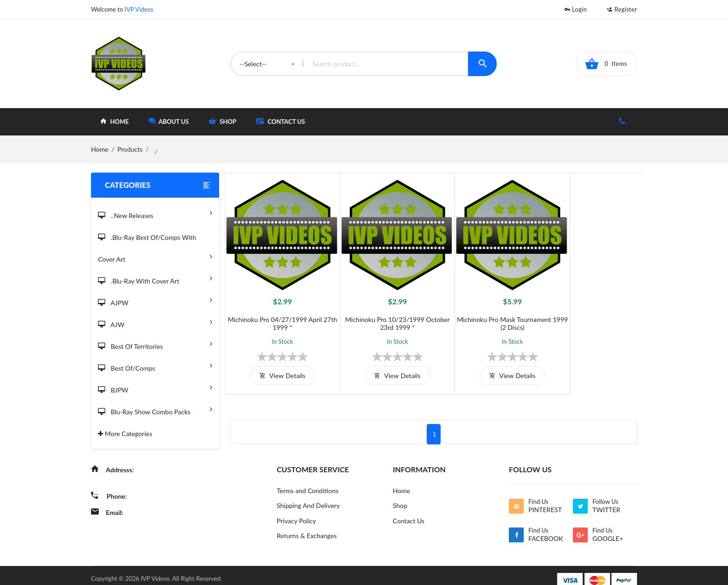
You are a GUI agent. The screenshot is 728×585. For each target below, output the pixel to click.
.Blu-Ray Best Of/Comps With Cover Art (155, 249)
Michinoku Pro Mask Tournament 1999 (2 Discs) (486, 313)
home (114, 121)
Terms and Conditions (308, 480)
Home (401, 480)
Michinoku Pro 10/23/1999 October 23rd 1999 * (381, 313)
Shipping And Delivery (308, 495)
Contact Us (281, 121)
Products (130, 149)
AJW (155, 322)
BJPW (155, 387)
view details (277, 365)
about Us (169, 121)
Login (576, 9)
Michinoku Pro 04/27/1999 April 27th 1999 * (277, 313)
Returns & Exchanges (307, 526)
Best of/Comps (155, 365)
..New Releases (155, 213)
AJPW (155, 300)
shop (223, 121)
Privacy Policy (296, 511)
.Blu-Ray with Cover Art (155, 278)
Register (622, 9)
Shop (400, 495)
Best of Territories (155, 344)
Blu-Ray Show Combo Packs (155, 409)
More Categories (125, 434)
